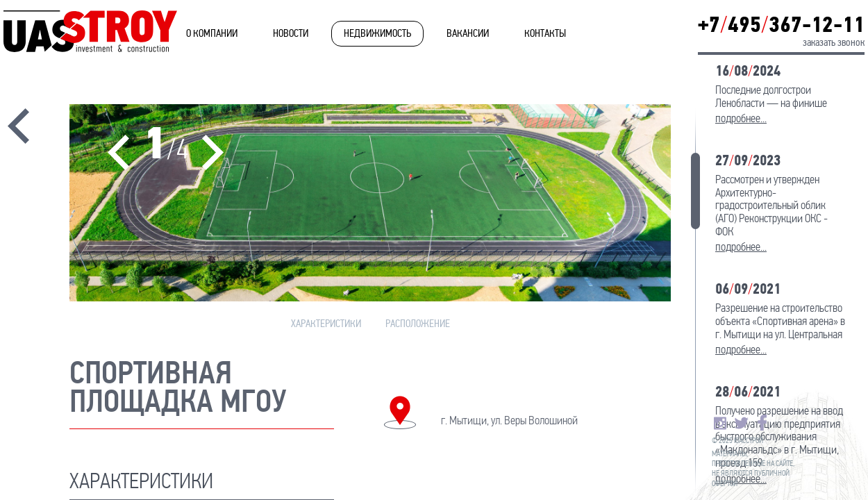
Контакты (545, 33)
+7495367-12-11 (781, 25)
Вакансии (468, 33)
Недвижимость (377, 33)
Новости (291, 33)
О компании (212, 33)
